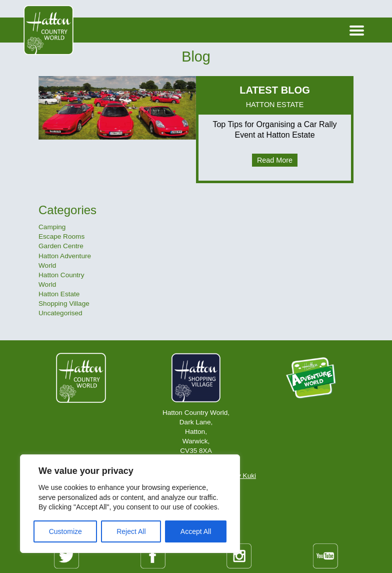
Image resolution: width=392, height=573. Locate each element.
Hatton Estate (59, 294)
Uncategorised (60, 313)
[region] (130, 504)
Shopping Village (64, 304)
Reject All (131, 531)
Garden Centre (61, 246)
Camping (52, 227)
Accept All (196, 531)
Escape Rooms (61, 236)
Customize (65, 531)
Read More (275, 160)
